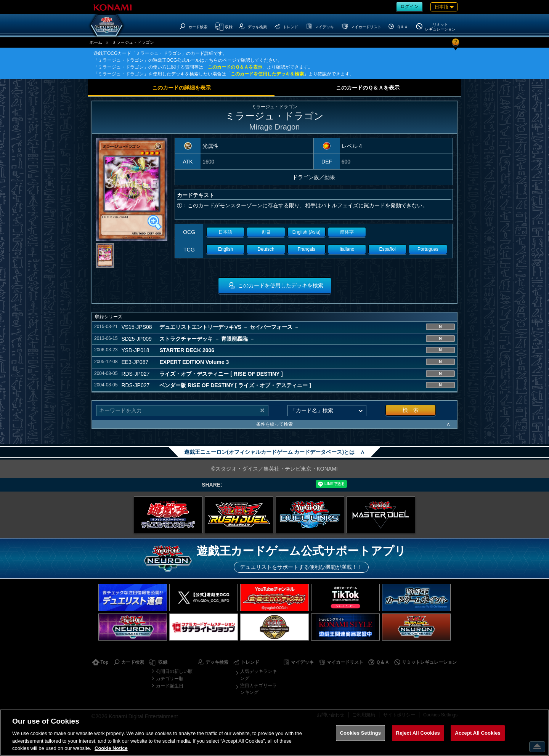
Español (388, 249)
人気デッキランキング (258, 675)
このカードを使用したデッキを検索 (267, 74)
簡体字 (347, 232)
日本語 (225, 232)
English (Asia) (307, 232)
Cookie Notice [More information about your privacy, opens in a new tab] (111, 748)
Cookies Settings (361, 733)
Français (307, 249)
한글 (266, 232)
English (226, 249)
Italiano (347, 249)
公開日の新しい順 (174, 671)
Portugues (428, 249)
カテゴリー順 (170, 679)
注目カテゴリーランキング (258, 689)
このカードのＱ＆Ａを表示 (235, 67)
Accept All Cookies (478, 733)
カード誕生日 (170, 686)
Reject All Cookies (418, 733)
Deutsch (266, 249)
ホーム (96, 42)
